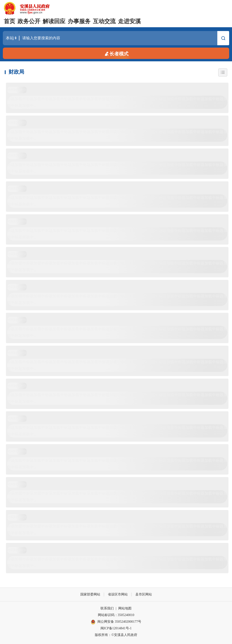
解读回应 (54, 21)
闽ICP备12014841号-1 (116, 628)
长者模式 (116, 53)
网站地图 (125, 608)
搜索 (223, 39)
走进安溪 (129, 21)
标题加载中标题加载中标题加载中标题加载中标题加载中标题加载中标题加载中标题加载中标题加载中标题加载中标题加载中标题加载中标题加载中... (117, 102)
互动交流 (104, 21)
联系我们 (107, 608)
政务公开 (29, 21)
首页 (9, 21)
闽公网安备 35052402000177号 (116, 622)
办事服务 (79, 21)
